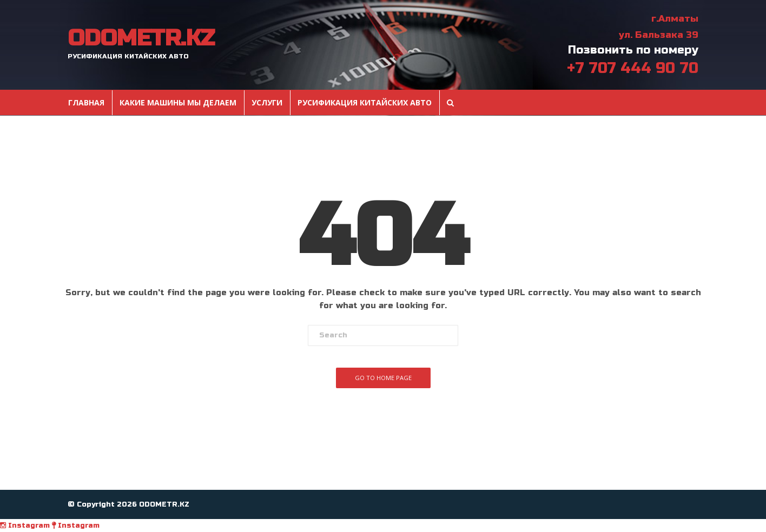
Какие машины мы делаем (178, 103)
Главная (86, 103)
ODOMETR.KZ (141, 38)
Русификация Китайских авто (365, 103)
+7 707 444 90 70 (633, 68)
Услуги (267, 103)
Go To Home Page (383, 378)
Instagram (25, 526)
